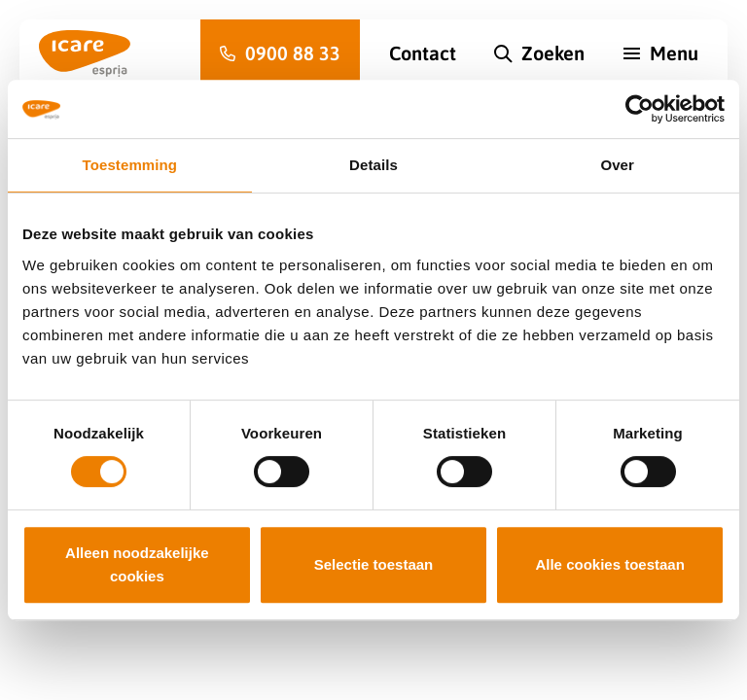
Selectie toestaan (374, 564)
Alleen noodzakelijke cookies (137, 564)
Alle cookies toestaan (609, 564)
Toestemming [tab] (130, 165)
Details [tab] (373, 165)
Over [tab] (617, 165)
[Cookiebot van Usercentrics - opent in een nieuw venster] (640, 109)
